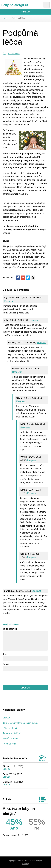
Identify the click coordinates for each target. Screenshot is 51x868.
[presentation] (23, 678)
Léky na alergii (10, 728)
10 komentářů (14, 54)
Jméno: (6, 654)
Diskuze (7, 718)
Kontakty (25, 864)
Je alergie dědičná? (12, 733)
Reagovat (9, 301)
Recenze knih (9, 744)
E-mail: (6, 664)
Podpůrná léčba (10, 739)
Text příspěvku (10, 629)
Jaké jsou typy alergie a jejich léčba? (20, 723)
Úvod (5, 18)
